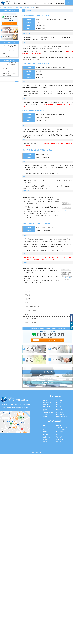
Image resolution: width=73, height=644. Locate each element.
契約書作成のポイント (62, 416)
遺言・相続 (6, 56)
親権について (60, 439)
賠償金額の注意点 (61, 429)
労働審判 (45, 416)
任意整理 (45, 427)
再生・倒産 (6, 68)
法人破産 (27, 303)
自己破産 (45, 432)
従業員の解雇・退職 (48, 412)
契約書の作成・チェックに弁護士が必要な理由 (9, 74)
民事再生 (27, 291)
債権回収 (45, 400)
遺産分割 (45, 441)
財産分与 (58, 441)
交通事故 (58, 425)
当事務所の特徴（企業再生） (32, 307)
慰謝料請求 (59, 437)
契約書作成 (59, 410)
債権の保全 (46, 405)
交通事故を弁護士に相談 (9, 51)
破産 (57, 405)
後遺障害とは (60, 432)
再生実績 (27, 315)
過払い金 (45, 429)
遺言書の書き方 (47, 439)
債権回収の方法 (47, 402)
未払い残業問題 (47, 414)
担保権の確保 (46, 407)
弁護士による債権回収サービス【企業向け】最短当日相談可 (9, 64)
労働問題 (6, 71)
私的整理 (27, 295)
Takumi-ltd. (39, 452)
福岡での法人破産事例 (31, 311)
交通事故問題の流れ (61, 427)
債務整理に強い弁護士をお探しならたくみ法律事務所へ (9, 47)
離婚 (4, 53)
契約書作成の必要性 (61, 414)
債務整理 (45, 425)
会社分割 (27, 299)
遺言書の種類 (46, 437)
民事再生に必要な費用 (31, 322)
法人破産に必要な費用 (31, 318)
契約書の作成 (60, 412)
